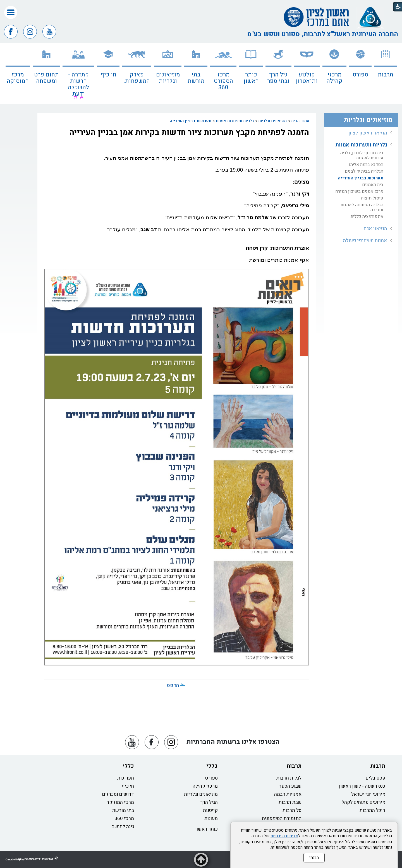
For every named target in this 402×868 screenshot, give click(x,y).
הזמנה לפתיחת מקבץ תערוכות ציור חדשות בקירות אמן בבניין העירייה (189, 133)
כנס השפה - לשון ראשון (362, 786)
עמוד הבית (300, 121)
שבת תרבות (290, 802)
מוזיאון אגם (375, 229)
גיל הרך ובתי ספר (278, 78)
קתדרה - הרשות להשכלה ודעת (78, 84)
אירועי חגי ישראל (368, 794)
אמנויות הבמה (288, 794)
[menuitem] (386, 74)
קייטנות (210, 810)
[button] (11, 12)
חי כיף (108, 75)
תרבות (386, 75)
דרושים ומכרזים (118, 794)
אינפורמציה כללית (367, 217)
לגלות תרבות (289, 778)
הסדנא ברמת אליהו (366, 165)
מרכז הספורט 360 (223, 81)
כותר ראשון (251, 78)
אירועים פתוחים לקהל (363, 802)
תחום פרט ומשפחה (46, 78)
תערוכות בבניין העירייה (191, 121)
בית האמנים (373, 185)
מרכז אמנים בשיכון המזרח (359, 191)
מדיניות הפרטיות (284, 836)
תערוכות (126, 778)
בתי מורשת (196, 78)
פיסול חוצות (372, 198)
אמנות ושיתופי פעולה (365, 241)
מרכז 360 (124, 818)
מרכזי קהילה (334, 78)
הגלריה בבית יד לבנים (364, 171)
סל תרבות (292, 810)
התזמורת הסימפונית (282, 818)
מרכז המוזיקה (120, 802)
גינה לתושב (123, 827)
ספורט (360, 75)
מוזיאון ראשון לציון (368, 133)
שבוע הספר (290, 786)
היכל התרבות (372, 810)
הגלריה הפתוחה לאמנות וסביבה (362, 207)
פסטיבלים (375, 778)
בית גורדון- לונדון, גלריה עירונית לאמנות (362, 155)
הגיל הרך (209, 802)
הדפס (173, 685)
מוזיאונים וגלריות (168, 78)
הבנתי (314, 858)
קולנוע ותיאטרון (307, 78)
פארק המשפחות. (137, 78)
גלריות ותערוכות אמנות (235, 121)
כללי (212, 766)
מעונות (211, 818)
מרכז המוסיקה (18, 78)
